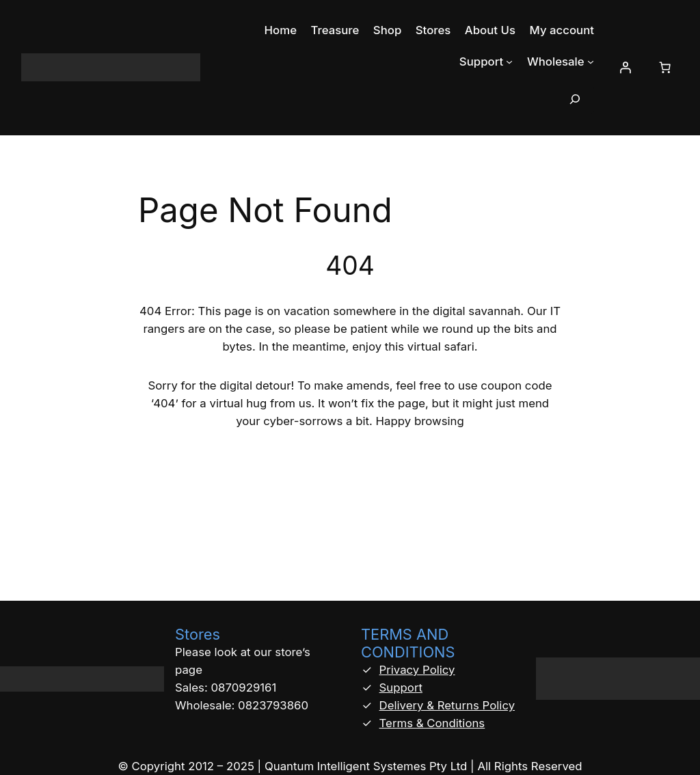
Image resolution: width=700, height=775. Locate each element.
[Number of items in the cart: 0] (664, 68)
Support (401, 688)
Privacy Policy (417, 670)
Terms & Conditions (432, 723)
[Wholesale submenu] (591, 62)
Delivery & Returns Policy (447, 705)
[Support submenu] (509, 62)
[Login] (625, 68)
